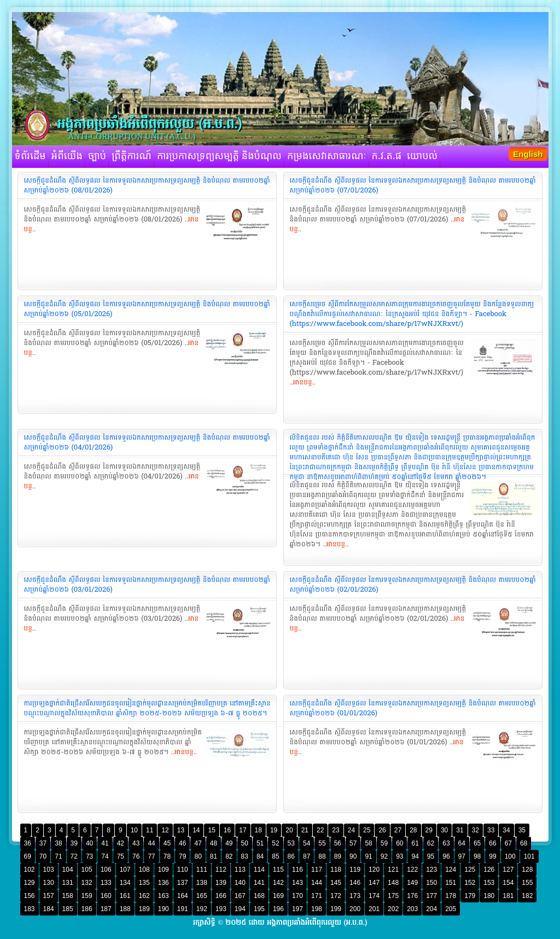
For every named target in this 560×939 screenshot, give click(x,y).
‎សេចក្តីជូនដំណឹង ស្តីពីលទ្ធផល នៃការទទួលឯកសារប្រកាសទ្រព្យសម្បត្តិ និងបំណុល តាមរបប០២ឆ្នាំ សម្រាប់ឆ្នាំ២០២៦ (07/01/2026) (413, 185)
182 (527, 896)
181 (508, 896)
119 (355, 870)
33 (491, 830)
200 (355, 909)
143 (297, 883)
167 (240, 896)
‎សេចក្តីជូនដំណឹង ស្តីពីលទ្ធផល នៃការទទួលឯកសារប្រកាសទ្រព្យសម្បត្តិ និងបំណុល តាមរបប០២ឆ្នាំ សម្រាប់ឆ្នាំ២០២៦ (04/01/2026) (147, 442)
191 (183, 909)
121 (393, 870)
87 (307, 856)
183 (30, 909)
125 (470, 870)
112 (221, 870)
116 (297, 870)
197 (297, 909)
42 (121, 843)
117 (317, 870)
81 (214, 856)
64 (462, 843)
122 (412, 870)
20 (289, 830)
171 (317, 896)
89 (338, 856)
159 (87, 896)
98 (477, 856)
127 (508, 870)
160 (106, 896)
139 (221, 883)
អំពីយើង (67, 156)
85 (275, 856)
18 (258, 830)
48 (214, 843)
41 (105, 843)
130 (49, 883)
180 (489, 896)
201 (374, 909)
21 (305, 830)
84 (260, 856)
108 (144, 870)
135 (144, 883)
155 (527, 883)
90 (353, 856)
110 (183, 870)
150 (431, 883)
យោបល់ (422, 156)
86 (291, 856)
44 (151, 843)
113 (240, 870)
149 (412, 883)
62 (431, 843)
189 (144, 909)
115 (278, 870)
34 (506, 830)
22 (320, 830)
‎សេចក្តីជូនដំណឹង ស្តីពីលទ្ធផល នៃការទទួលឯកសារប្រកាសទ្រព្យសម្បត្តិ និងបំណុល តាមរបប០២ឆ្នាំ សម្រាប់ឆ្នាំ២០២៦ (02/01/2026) (413, 585)
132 (87, 883)
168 (259, 896)
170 (297, 896)
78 (167, 856)
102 (30, 870)
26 (382, 830)
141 (259, 883)
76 (136, 856)
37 (43, 843)
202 (393, 909)
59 (384, 843)
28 (413, 830)
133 (106, 883)
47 (198, 843)
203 (412, 909)
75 (121, 856)
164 (183, 896)
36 (28, 843)
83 (245, 856)
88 (322, 856)
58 (368, 843)
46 (182, 843)
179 (470, 896)
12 (165, 830)
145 (336, 883)
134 (125, 883)
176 (412, 896)
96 (446, 856)
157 (49, 896)
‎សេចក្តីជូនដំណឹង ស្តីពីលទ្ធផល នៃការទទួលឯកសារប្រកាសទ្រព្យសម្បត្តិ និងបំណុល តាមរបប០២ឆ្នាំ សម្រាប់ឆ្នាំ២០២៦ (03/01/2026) (147, 585)
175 (393, 896)
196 (278, 909)
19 (274, 830)
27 (398, 830)
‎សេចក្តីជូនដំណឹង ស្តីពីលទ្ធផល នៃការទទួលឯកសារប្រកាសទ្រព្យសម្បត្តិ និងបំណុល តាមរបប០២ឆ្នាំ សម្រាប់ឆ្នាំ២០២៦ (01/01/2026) (413, 708)
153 (489, 883)
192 (202, 909)
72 (74, 856)
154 (508, 883)
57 (353, 843)
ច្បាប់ (97, 156)
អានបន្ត (303, 382)
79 (182, 856)
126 (489, 870)
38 (58, 843)
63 (446, 843)
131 (68, 883)
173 (355, 896)
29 (429, 830)
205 (451, 909)
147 (374, 883)
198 (317, 909)
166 (221, 896)
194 (240, 909)
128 (527, 870)
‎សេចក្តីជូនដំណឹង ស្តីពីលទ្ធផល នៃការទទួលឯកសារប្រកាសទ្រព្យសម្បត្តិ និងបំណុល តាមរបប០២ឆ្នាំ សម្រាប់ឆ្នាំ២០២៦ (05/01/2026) (147, 309)
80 (198, 856)
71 (58, 856)
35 (522, 830)
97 (462, 856)
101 (529, 856)
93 (399, 856)
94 (415, 856)
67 (508, 843)
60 (399, 843)
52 (275, 843)
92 (384, 856)
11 (150, 830)
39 (74, 843)
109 (164, 870)
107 (125, 870)
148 (393, 883)
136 (164, 883)
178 (451, 896)
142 (278, 883)
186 (87, 909)
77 (151, 856)
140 (240, 883)
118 (336, 870)
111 (202, 870)
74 (105, 856)
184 (49, 909)
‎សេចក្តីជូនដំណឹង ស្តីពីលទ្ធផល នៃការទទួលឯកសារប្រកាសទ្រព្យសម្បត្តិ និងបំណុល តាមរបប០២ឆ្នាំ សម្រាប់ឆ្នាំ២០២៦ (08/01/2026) (147, 185)
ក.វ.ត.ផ (387, 156)
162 (144, 896)
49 (229, 843)
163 (164, 896)
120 (374, 870)
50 (245, 843)
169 (278, 896)
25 (367, 830)
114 (259, 870)
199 (336, 909)
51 (260, 843)
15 (211, 830)
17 (243, 830)
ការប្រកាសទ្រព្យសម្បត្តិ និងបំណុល (219, 156)
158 (68, 896)
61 (415, 843)
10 (134, 830)
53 (291, 843)
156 (30, 896)
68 (524, 843)
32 (476, 830)
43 (136, 843)
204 (431, 909)
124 (451, 870)
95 (431, 856)
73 (89, 856)
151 (451, 883)
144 (317, 883)
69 (28, 856)
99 (492, 856)
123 (431, 870)
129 (30, 883)
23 (336, 830)
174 (374, 896)
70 (43, 856)
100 (510, 856)
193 (221, 909)
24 (351, 830)
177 (431, 896)
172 (336, 896)
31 (460, 830)
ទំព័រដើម (30, 156)
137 (183, 883)
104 (68, 870)
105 (87, 870)
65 (477, 843)
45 (167, 843)
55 (322, 843)
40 (89, 843)
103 (49, 870)
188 (125, 909)
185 (68, 909)
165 (202, 896)
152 (470, 883)
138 (202, 883)
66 (492, 843)
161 (125, 896)
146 (355, 883)
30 (444, 830)
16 (227, 830)
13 (181, 830)
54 (307, 843)
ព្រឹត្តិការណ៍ (132, 156)
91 (368, 856)
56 (338, 843)
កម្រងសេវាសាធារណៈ (327, 156)
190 (164, 909)
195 (259, 909)
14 (196, 830)
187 (106, 909)
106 (106, 870)
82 (229, 856)
